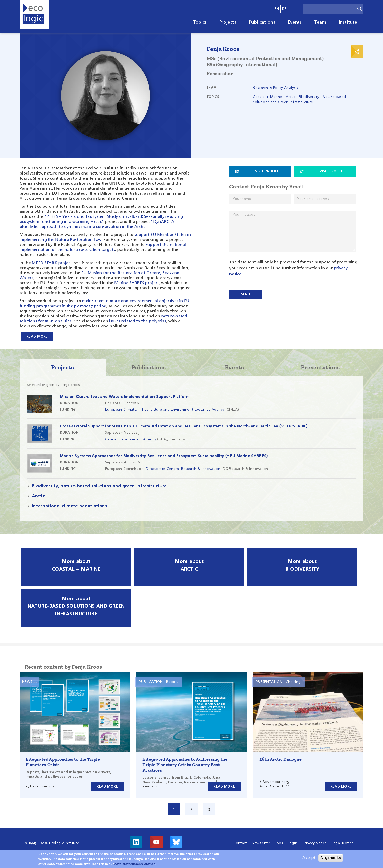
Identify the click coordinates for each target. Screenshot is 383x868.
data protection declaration (135, 864)
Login (293, 843)
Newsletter (261, 843)
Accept (309, 858)
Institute (348, 22)
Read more (107, 786)
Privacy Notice (315, 843)
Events (295, 22)
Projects (228, 22)
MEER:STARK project (52, 263)
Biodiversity (309, 97)
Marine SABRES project (136, 283)
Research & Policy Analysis (275, 88)
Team (320, 22)
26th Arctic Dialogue (281, 759)
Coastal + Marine (267, 97)
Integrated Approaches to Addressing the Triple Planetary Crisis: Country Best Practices (185, 764)
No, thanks (331, 858)
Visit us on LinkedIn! (136, 842)
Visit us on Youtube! (156, 842)
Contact (240, 843)
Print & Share (357, 52)
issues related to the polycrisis (138, 321)
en (277, 9)
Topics (200, 22)
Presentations (320, 367)
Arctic (291, 97)
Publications (262, 22)
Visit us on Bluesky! (176, 842)
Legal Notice (342, 843)
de (284, 9)
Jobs (279, 843)
